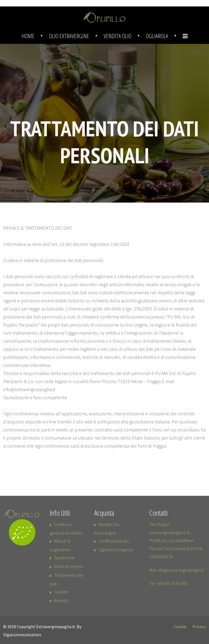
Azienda (61, 600)
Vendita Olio (118, 36)
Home (28, 36)
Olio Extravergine (69, 36)
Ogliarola (157, 36)
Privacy (199, 627)
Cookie (180, 627)
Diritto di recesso (69, 566)
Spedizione (64, 558)
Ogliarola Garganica (116, 550)
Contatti (61, 592)
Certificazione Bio (114, 541)
